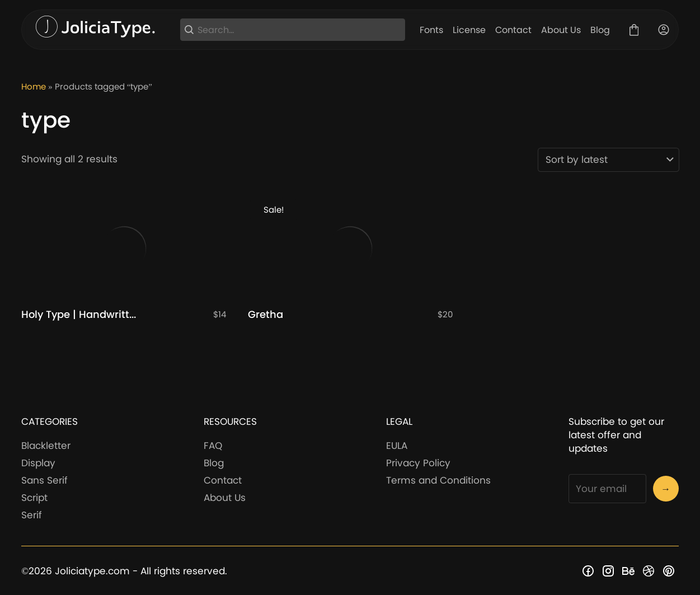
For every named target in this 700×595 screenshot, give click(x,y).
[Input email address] (607, 489)
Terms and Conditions (438, 480)
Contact (513, 30)
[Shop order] (609, 160)
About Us (561, 30)
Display (38, 463)
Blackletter (46, 446)
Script (34, 498)
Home (34, 86)
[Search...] (299, 30)
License (469, 30)
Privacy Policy (418, 463)
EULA (397, 446)
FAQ (213, 446)
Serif (32, 515)
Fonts (431, 30)
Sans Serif (44, 480)
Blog (600, 30)
